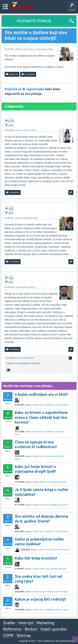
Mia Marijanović (60, 482)
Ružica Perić (31, 130)
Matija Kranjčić (32, 218)
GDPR (8, 635)
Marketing (45, 623)
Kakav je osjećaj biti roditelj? (40, 599)
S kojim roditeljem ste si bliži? (41, 394)
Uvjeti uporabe (53, 629)
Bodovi (31, 629)
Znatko (9, 623)
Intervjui (26, 623)
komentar (19, 358)
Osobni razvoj (45, 505)
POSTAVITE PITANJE (34, 21)
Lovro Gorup (64, 610)
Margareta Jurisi (61, 505)
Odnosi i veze (35, 49)
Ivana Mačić (48, 49)
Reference (12, 629)
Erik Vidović (30, 287)
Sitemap (24, 635)
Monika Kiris (64, 550)
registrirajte (35, 89)
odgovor (19, 130)
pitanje (18, 49)
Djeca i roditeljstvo (47, 405)
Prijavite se (13, 89)
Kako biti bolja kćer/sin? (36, 558)
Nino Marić (30, 358)
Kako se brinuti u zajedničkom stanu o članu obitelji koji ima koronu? (41, 417)
